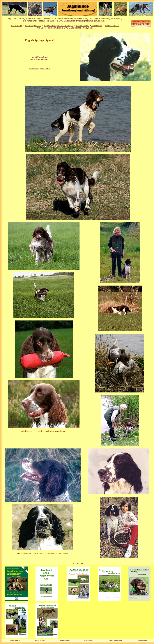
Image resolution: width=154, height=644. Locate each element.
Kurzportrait (78, 563)
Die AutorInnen (30, 21)
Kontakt (73, 21)
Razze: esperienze (33, 26)
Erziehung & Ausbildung (112, 18)
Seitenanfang (65, 641)
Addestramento (82, 26)
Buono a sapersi (112, 26)
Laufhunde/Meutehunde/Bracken (68, 18)
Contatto (79, 28)
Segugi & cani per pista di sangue (58, 26)
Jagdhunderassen (43, 18)
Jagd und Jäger (92, 18)
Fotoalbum (51, 28)
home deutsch (45, 69)
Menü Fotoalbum (116, 641)
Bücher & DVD (56, 21)
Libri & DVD (63, 28)
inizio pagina (89, 641)
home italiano (34, 69)
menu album (142, 641)
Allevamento (97, 26)
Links (66, 21)
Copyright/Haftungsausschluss (92, 21)
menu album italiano (40, 59)
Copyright (88, 28)
